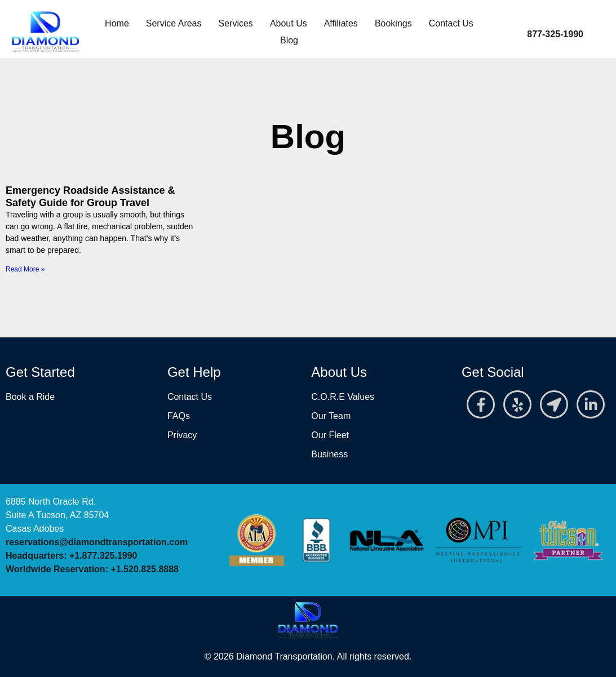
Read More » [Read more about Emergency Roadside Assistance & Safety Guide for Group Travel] (25, 269)
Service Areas (174, 23)
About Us (289, 23)
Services (236, 23)
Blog (289, 40)
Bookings (393, 23)
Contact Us (451, 23)
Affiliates (341, 23)
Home (117, 23)
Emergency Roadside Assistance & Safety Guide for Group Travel (90, 197)
